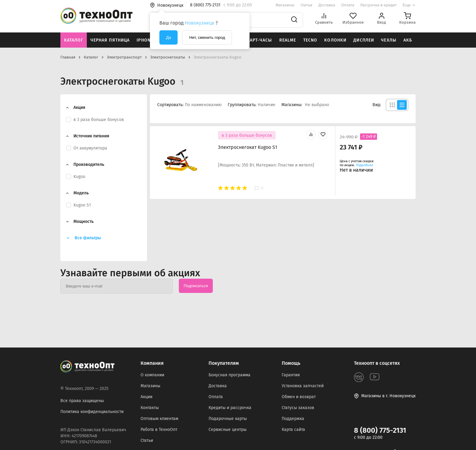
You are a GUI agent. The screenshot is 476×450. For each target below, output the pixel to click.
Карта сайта (293, 430)
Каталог (74, 40)
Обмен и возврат (299, 397)
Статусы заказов (298, 408)
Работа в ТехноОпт (159, 430)
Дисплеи (364, 40)
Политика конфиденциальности (92, 412)
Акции (146, 397)
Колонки (335, 40)
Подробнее (364, 165)
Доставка (327, 5)
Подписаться (196, 286)
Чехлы (389, 40)
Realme (288, 40)
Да (168, 37)
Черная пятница (110, 40)
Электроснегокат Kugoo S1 (248, 147)
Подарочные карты (228, 419)
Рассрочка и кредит (379, 5)
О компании (152, 375)
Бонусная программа (229, 375)
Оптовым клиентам (159, 419)
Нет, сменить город (207, 37)
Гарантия (291, 375)
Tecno (310, 40)
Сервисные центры (228, 430)
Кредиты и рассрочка (230, 408)
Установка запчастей (303, 386)
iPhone (145, 40)
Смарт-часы (258, 40)
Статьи (306, 5)
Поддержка (293, 419)
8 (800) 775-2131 (380, 430)
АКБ (408, 40)
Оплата (348, 5)
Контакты (150, 408)
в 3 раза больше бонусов (247, 135)
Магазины (285, 5)
